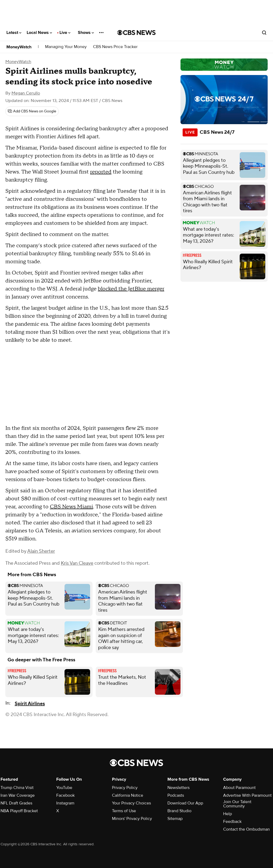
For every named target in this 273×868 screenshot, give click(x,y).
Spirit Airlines (30, 704)
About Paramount (239, 788)
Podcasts (176, 795)
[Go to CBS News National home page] (136, 33)
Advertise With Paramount (247, 795)
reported (101, 172)
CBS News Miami (71, 507)
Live (65, 33)
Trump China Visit (17, 788)
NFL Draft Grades (16, 803)
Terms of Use (124, 811)
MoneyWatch (19, 47)
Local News (39, 33)
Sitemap (175, 819)
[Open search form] (264, 33)
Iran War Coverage (18, 795)
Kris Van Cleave (77, 563)
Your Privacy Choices (131, 803)
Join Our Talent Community (237, 804)
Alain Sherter (41, 551)
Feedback (232, 822)
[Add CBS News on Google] (32, 111)
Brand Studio (179, 811)
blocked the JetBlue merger (131, 289)
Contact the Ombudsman (246, 829)
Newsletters (178, 788)
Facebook (65, 795)
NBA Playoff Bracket (19, 811)
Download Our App (185, 803)
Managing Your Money (66, 47)
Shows (86, 33)
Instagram (65, 803)
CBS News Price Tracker (115, 47)
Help (228, 814)
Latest (14, 33)
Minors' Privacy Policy (132, 819)
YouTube (64, 788)
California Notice (128, 795)
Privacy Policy (125, 788)
